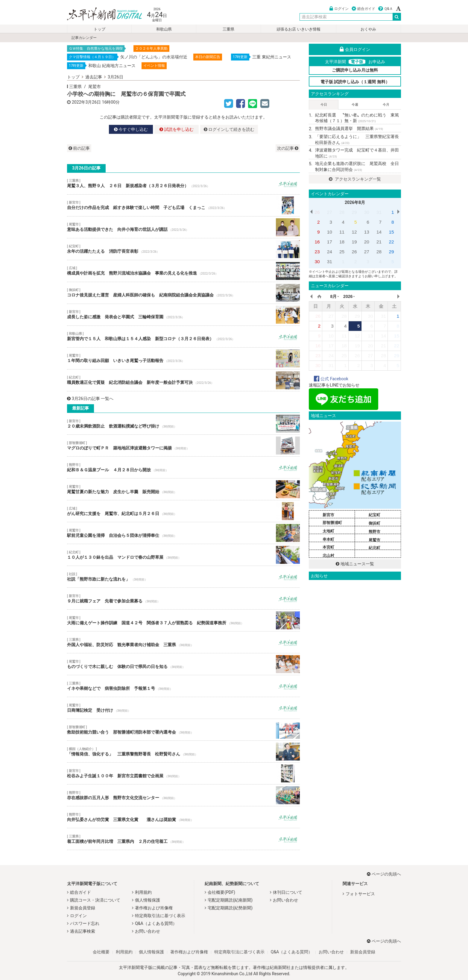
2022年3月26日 (86, 102)
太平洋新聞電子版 (100, 15)
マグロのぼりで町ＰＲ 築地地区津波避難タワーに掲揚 (183, 446)
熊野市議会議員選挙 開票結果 (349, 128)
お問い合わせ (148, 931)
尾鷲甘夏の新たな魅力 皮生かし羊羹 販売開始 (183, 489)
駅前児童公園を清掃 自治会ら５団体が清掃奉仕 (183, 533)
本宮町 (328, 547)
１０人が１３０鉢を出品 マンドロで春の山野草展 (183, 555)
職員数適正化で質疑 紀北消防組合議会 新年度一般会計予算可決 (183, 380)
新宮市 (328, 515)
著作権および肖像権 (154, 908)
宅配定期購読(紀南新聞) (230, 900)
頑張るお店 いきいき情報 (298, 29)
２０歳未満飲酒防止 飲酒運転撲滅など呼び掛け (183, 424)
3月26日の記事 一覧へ (90, 399)
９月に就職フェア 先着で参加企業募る (183, 599)
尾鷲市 (95, 87)
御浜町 (374, 523)
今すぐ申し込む (131, 129)
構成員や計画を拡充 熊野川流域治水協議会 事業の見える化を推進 (183, 271)
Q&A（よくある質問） (156, 923)
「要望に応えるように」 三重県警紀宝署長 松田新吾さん (358, 140)
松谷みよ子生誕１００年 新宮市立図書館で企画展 (183, 773)
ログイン (339, 9)
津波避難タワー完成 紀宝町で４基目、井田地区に (357, 153)
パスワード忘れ (85, 923)
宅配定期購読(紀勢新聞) (230, 908)
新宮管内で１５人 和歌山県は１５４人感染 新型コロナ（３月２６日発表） (183, 337)
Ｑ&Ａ (386, 9)
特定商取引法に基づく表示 (160, 916)
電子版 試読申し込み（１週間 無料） (355, 82)
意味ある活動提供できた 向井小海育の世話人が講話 (183, 227)
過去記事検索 (83, 931)
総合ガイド (363, 9)
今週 (355, 105)
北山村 (328, 556)
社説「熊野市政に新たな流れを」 (183, 577)
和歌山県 (164, 29)
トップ (99, 29)
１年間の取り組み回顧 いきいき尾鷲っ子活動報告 (183, 358)
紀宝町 (374, 515)
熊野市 (374, 532)
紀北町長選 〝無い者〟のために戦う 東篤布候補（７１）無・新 (357, 118)
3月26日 (116, 77)
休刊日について (288, 892)
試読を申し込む (176, 129)
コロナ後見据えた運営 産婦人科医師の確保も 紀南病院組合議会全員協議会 (183, 293)
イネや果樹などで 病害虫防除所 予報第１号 (183, 686)
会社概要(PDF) (221, 892)
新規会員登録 (83, 908)
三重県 (228, 29)
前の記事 (79, 148)
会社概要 (101, 952)
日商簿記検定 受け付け (183, 708)
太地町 (328, 531)
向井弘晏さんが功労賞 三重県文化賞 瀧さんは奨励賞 (183, 817)
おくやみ (368, 29)
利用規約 (143, 892)
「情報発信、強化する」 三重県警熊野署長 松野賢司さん (183, 752)
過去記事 (94, 77)
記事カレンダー (84, 38)
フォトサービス (360, 894)
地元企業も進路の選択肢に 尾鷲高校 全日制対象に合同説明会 (357, 166)
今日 (324, 105)
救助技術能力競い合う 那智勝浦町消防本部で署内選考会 (183, 730)
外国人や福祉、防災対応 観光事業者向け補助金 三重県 (183, 642)
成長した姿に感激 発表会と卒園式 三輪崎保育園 (183, 315)
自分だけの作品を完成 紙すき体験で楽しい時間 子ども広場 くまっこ (183, 205)
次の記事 (288, 148)
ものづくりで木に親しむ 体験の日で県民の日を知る (183, 664)
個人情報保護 (148, 900)
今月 (386, 105)
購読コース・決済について (95, 900)
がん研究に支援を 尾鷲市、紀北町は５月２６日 (183, 511)
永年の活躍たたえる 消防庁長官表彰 (183, 249)
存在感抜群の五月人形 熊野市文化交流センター (183, 795)
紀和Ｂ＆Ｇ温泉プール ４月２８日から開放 (183, 467)
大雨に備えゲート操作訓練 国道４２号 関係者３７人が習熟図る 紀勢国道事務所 (183, 620)
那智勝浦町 (332, 523)
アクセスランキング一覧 (355, 179)
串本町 (328, 539)
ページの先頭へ (384, 874)
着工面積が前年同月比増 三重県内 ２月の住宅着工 (183, 839)
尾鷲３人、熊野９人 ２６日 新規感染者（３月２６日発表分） (183, 184)
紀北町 (374, 548)
